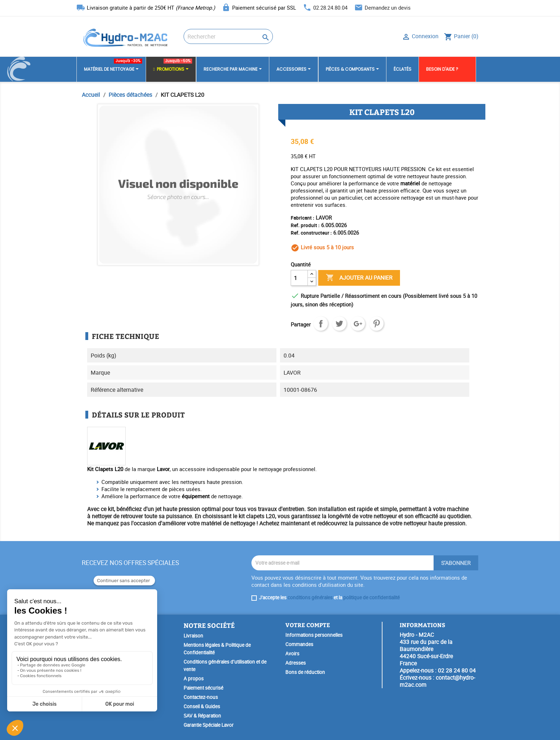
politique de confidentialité (371, 597)
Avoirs (292, 654)
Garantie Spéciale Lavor (209, 725)
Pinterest (376, 324)
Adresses (296, 663)
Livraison (193, 636)
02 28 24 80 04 (457, 670)
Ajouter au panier (359, 278)
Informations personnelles (314, 635)
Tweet (339, 324)
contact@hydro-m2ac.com (437, 681)
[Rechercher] (228, 36)
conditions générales (310, 597)
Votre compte (308, 625)
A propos (194, 679)
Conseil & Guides (202, 706)
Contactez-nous (201, 697)
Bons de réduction (305, 672)
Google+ (358, 324)
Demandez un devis (388, 7)
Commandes (299, 644)
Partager (321, 324)
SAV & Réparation (202, 716)
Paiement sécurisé (203, 688)
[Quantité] (299, 278)
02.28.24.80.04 (330, 7)
